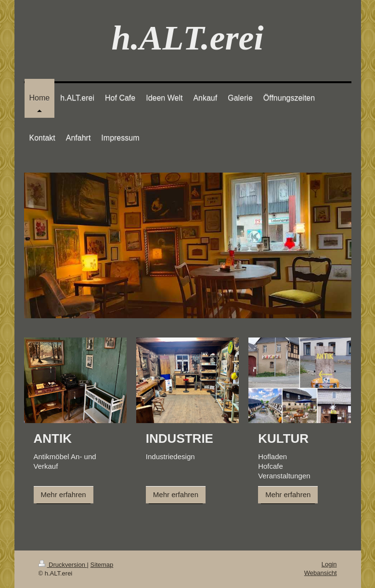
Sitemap (102, 565)
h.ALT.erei (187, 38)
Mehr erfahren (64, 494)
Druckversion (63, 565)
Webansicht (321, 573)
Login (329, 564)
